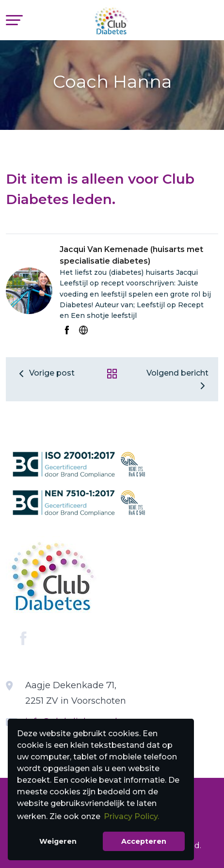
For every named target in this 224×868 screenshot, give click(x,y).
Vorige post (45, 373)
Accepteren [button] (144, 841)
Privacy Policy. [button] (131, 816)
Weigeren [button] (58, 841)
